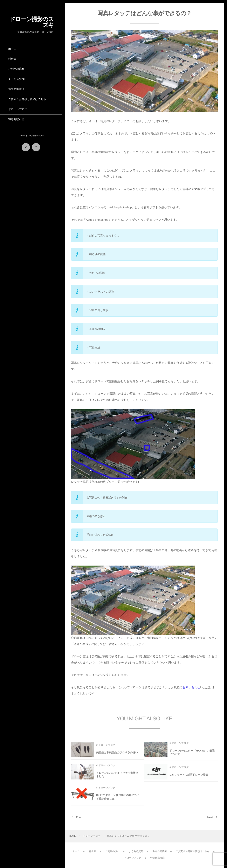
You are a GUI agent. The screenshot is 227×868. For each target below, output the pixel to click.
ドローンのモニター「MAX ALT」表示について (192, 755)
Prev (76, 817)
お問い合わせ (191, 687)
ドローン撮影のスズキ (32, 22)
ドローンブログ (107, 747)
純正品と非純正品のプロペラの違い (117, 755)
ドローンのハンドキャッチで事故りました (117, 777)
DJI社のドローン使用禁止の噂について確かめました (118, 799)
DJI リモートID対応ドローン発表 (189, 777)
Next (212, 817)
